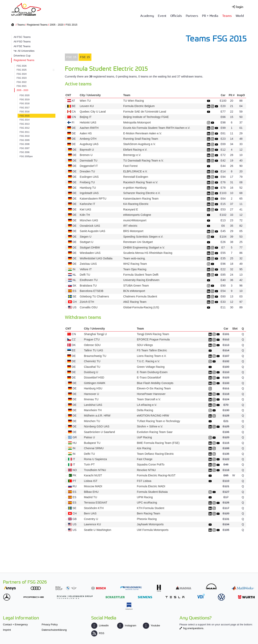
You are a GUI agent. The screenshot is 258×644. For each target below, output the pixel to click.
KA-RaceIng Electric (136, 204)
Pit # (232, 95)
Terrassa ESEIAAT (96, 503)
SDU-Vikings (145, 345)
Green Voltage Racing (151, 367)
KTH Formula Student (151, 508)
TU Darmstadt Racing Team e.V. (143, 161)
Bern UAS (90, 513)
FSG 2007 (25, 148)
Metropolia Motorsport (137, 122)
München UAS (89, 220)
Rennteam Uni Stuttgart (138, 242)
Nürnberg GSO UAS (97, 426)
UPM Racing (145, 497)
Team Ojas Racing (135, 269)
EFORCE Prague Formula (153, 339)
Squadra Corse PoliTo (151, 464)
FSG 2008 (25, 144)
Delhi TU (89, 454)
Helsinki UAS (88, 122)
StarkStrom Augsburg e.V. (139, 144)
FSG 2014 (25, 120)
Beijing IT (86, 117)
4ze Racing (144, 448)
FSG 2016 (25, 112)
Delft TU (85, 275)
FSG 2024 (22, 74)
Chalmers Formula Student (140, 296)
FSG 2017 (25, 108)
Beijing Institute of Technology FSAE (146, 117)
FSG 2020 (25, 95)
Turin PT (89, 464)
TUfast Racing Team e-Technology (158, 421)
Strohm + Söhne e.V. (150, 426)
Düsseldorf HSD (94, 377)
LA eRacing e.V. (147, 405)
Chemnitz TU (92, 361)
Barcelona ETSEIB (92, 291)
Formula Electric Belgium (139, 106)
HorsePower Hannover (151, 394)
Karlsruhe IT (87, 204)
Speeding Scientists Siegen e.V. (143, 237)
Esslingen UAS (89, 177)
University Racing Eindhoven (141, 280)
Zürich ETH (87, 302)
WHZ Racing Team (135, 264)
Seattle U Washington (98, 530)
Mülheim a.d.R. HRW (97, 416)
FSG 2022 (22, 82)
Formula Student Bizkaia (152, 492)
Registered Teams (37, 25)
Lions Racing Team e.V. (152, 356)
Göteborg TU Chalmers (94, 296)
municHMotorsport (135, 220)
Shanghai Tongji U (95, 334)
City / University (90, 95)
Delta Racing (145, 410)
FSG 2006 (25, 152)
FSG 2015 (72, 25)
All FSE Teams (22, 46)
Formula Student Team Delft (141, 275)
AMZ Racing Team (135, 302)
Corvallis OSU (89, 307)
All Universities (26, 51)
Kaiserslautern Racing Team (141, 199)
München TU (92, 421)
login (240, 7)
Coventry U (91, 519)
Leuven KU (87, 106)
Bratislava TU (88, 286)
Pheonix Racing (147, 519)
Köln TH (85, 215)
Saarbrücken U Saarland (99, 432)
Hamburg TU (88, 188)
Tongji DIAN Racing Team (153, 334)
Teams (227, 15)
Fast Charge (145, 459)
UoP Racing (144, 437)
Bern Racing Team (148, 513)
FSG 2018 (25, 103)
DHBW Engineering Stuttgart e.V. (144, 247)
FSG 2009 (25, 140)
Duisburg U (91, 372)
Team (127, 95)
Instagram (127, 625)
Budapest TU (92, 443)
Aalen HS (86, 133)
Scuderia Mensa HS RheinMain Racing (148, 253)
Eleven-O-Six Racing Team (154, 388)
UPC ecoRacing (147, 503)
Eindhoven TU (89, 280)
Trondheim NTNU (95, 470)
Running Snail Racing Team (141, 139)
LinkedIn (100, 625)
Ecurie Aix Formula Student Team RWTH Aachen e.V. (157, 128)
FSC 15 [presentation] (71, 57)
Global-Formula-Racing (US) (141, 307)
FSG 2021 (22, 86)
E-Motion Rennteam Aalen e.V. (143, 133)
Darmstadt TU (89, 161)
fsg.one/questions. (194, 628)
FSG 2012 (25, 128)
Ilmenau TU (91, 399)
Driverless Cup (22, 56)
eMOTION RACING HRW (153, 416)
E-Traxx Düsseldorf (149, 377)
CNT (68, 95)
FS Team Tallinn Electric (152, 350)
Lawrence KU (92, 524)
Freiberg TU (87, 182)
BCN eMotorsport (134, 291)
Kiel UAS (85, 209)
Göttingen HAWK (95, 383)
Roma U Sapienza (95, 459)
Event (162, 15)
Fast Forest (130, 166)
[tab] (71, 57)
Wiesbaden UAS (90, 253)
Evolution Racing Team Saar (155, 432)
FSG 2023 (22, 78)
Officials (176, 15)
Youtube (151, 625)
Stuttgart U (86, 242)
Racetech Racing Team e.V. (141, 182)
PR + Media (210, 15)
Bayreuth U (87, 150)
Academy (147, 15)
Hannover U (91, 394)
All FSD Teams (22, 42)
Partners (192, 15)
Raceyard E (131, 209)
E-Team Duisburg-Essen (152, 372)
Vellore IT (86, 269)
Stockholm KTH (94, 508)
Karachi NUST (93, 475)
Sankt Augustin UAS (92, 231)
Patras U (89, 437)
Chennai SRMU (94, 448)
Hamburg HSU (93, 388)
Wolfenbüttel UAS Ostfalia (96, 258)
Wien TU (85, 101)
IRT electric (130, 226)
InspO (241, 95)
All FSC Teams (22, 37)
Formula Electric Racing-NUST (156, 475)
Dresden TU (87, 171)
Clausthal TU (92, 367)
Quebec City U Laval (93, 112)
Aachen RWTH (89, 128)
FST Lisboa (144, 481)
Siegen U (86, 237)
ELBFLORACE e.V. (135, 171)
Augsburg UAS (89, 144)
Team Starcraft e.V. (149, 399)
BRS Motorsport (134, 231)
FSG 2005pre (26, 156)
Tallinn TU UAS (93, 350)
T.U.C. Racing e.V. (148, 361)
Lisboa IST (91, 481)
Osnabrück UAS (90, 226)
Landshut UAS (93, 405)
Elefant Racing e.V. (135, 150)
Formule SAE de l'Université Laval (145, 112)
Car (223, 95)
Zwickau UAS (88, 264)
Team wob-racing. (134, 258)
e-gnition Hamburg (135, 188)
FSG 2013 (25, 124)
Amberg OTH (88, 139)
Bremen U (86, 155)
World (240, 15)
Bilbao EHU (91, 492)
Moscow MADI (93, 486)
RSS (98, 633)
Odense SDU (92, 345)
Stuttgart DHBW (90, 247)
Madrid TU (90, 497)
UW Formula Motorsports (153, 530)
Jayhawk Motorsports (150, 524)
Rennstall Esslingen (136, 177)
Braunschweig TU (95, 356)
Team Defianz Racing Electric (155, 454)
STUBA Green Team (136, 286)
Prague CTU (92, 339)
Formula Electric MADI (151, 486)
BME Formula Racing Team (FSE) (158, 443)
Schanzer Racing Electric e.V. (142, 193)
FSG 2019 (25, 99)
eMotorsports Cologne (137, 215)
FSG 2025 (35, 70)
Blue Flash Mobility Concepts (155, 383)
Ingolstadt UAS (89, 193)
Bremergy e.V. (132, 155)
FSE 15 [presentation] (85, 57)
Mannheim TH (93, 410)
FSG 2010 (25, 136)
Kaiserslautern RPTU (93, 199)
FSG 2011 (25, 132)
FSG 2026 (22, 66)
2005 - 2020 (56, 25)
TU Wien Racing (134, 101)
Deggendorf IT (89, 166)
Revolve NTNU (146, 470)
